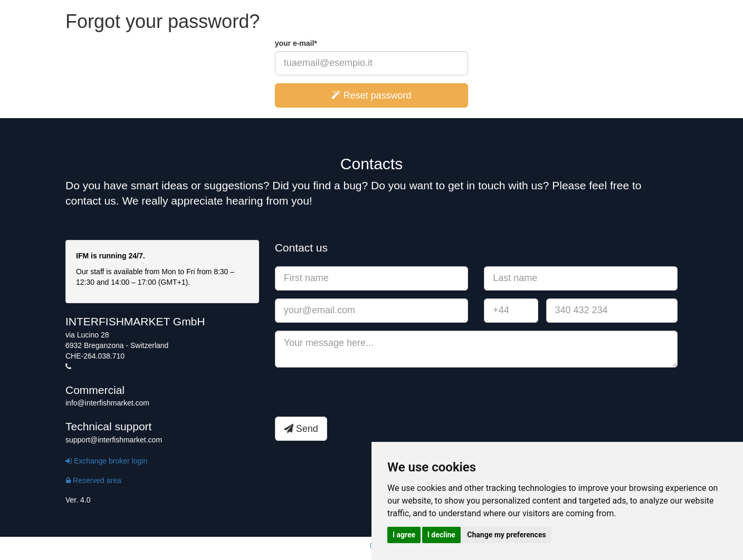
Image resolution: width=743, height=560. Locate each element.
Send (301, 429)
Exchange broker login (106, 461)
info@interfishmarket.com (107, 403)
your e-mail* (296, 43)
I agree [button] (404, 535)
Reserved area (94, 480)
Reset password (371, 95)
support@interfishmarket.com (114, 440)
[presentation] (355, 396)
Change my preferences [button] (506, 535)
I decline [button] (441, 535)
